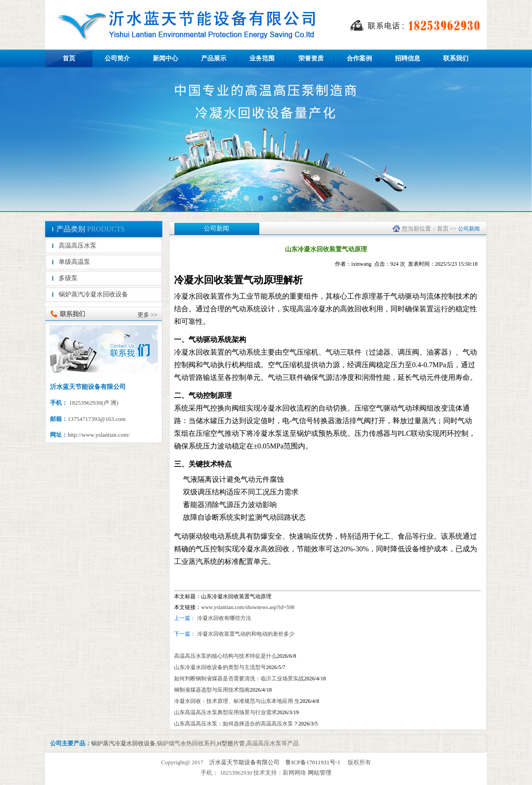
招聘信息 (408, 58)
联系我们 (456, 58)
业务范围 (262, 58)
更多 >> (147, 315)
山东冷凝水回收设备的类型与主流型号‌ (220, 667)
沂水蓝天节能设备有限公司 (244, 762)
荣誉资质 (311, 58)
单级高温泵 (74, 262)
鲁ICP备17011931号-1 (313, 762)
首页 (69, 58)
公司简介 (117, 58)
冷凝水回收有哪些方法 (224, 618)
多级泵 (68, 278)
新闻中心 (165, 58)
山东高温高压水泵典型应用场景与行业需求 (225, 712)
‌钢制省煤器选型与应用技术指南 (212, 690)
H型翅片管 (231, 743)
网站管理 (320, 773)
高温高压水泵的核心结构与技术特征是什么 (225, 656)
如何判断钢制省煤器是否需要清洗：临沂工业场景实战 (239, 679)
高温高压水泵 (78, 246)
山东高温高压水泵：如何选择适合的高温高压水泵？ (236, 724)
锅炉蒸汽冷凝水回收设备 (93, 294)
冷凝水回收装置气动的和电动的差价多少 (245, 634)
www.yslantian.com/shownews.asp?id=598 (248, 607)
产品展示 (214, 58)
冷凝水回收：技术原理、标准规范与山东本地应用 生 (237, 701)
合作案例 (359, 58)
